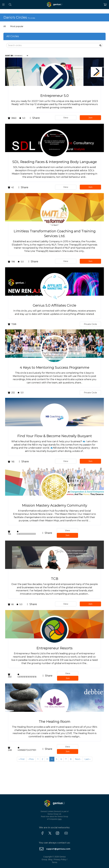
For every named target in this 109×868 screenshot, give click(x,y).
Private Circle (90, 324)
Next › (78, 759)
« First (22, 759)
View (66, 118)
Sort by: (9, 56)
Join (90, 118)
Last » (87, 759)
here (60, 819)
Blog (50, 859)
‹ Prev (31, 759)
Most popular (17, 26)
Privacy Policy (60, 859)
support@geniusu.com (58, 849)
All (5, 26)
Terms (54, 862)
